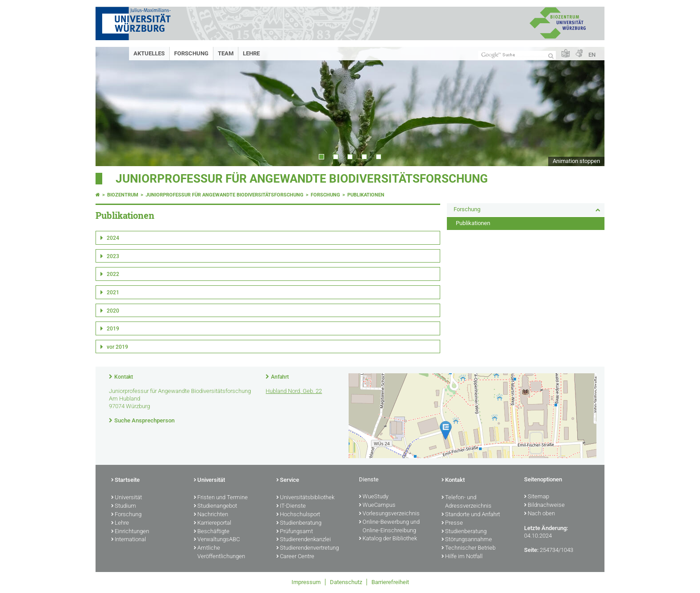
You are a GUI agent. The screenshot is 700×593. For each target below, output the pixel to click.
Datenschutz (346, 582)
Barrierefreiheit (390, 582)
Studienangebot (215, 506)
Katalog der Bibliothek (388, 539)
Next (589, 106)
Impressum (306, 582)
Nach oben (540, 514)
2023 (113, 256)
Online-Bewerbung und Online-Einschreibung (389, 527)
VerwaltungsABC (217, 540)
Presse (452, 523)
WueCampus (377, 505)
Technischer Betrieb (469, 548)
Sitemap (537, 497)
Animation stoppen (576, 161)
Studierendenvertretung (308, 548)
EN (592, 55)
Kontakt (124, 377)
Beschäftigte (212, 532)
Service (288, 480)
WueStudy (374, 497)
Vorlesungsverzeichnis (389, 514)
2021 (113, 292)
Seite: (531, 550)
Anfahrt (280, 377)
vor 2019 (117, 347)
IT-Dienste (291, 506)
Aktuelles (149, 53)
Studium (124, 506)
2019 (113, 329)
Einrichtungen (130, 532)
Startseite (125, 480)
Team (226, 53)
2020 (113, 311)
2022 (113, 274)
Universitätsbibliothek (305, 498)
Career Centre (295, 557)
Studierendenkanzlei (304, 540)
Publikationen (366, 195)
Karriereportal (212, 523)
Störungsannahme (467, 540)
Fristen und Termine (221, 498)
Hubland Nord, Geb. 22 (294, 391)
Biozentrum (123, 195)
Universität (127, 498)
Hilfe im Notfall (462, 557)
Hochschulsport (298, 515)
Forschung (191, 53)
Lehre (251, 53)
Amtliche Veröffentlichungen (219, 553)
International (129, 540)
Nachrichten (211, 515)
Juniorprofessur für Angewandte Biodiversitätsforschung (302, 179)
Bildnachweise (544, 505)
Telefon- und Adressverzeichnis (467, 502)
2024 (113, 238)
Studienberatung (299, 523)
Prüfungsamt (295, 532)
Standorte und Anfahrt (471, 515)
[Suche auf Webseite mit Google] (517, 55)
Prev (111, 106)
